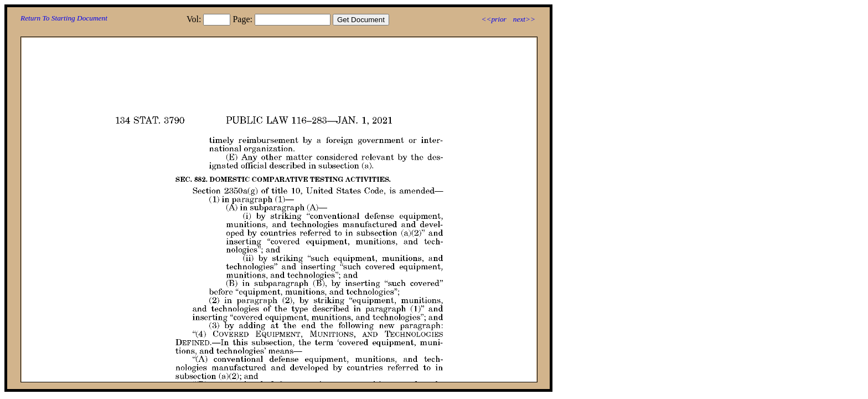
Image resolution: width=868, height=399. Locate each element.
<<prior (494, 19)
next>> (524, 19)
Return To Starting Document (64, 18)
